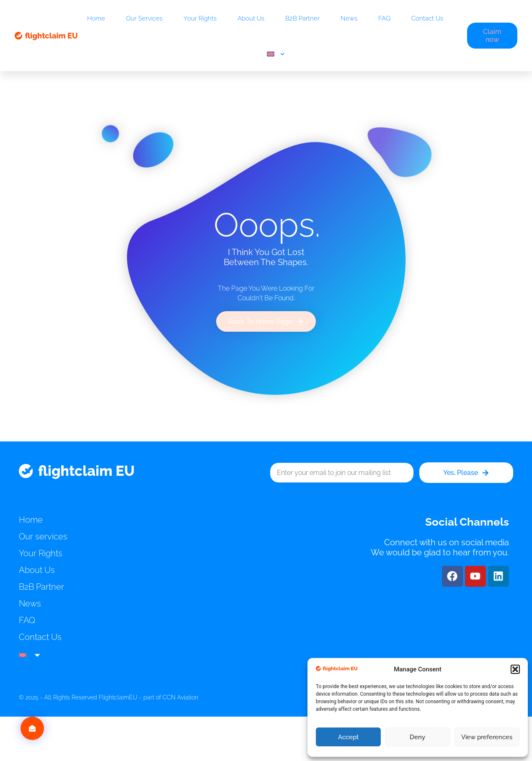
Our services (144, 18)
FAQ (384, 18)
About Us (251, 18)
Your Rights (200, 18)
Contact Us (427, 18)
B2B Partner (302, 18)
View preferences (487, 737)
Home (96, 18)
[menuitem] (276, 54)
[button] (515, 669)
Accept (348, 737)
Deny (417, 737)
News (349, 18)
